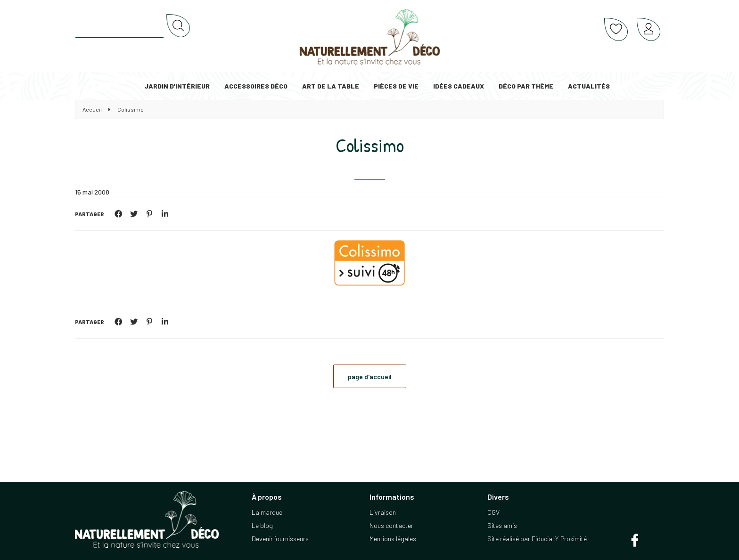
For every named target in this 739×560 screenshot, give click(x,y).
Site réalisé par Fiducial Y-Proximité (537, 539)
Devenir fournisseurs (280, 539)
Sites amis (502, 525)
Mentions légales (393, 539)
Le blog (262, 525)
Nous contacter (391, 525)
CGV (493, 512)
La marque (267, 512)
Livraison (383, 512)
